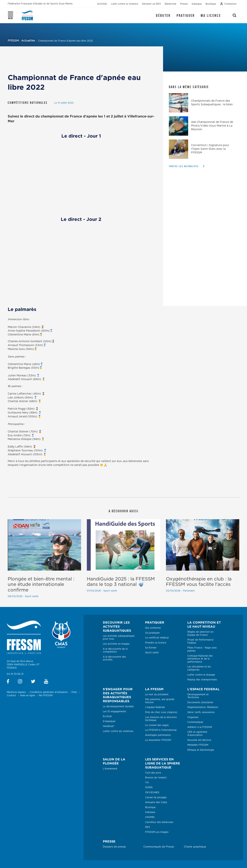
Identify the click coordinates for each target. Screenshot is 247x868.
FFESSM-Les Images (157, 832)
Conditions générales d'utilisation (49, 692)
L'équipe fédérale (155, 707)
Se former (151, 648)
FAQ (74, 692)
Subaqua (150, 812)
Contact (11, 695)
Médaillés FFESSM (198, 745)
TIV (147, 783)
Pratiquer (186, 15)
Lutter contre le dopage (201, 675)
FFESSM (13, 41)
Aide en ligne (27, 695)
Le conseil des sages (157, 725)
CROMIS (150, 817)
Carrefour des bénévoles (159, 822)
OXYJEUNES (152, 792)
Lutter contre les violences (118, 731)
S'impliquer (109, 721)
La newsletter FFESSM (158, 740)
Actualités (28, 41)
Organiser (193, 717)
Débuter (163, 15)
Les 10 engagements (115, 711)
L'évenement (110, 769)
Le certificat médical (157, 638)
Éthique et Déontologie (201, 750)
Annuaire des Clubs (156, 802)
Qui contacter (153, 628)
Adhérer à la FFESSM (200, 727)
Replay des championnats (202, 680)
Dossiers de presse (114, 847)
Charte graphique (195, 847)
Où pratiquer (152, 633)
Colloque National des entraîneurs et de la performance (200, 659)
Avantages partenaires (158, 735)
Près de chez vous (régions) (161, 712)
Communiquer (195, 722)
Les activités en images (116, 644)
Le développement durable (118, 706)
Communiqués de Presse (159, 847)
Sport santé (152, 653)
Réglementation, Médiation (203, 707)
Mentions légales (16, 692)
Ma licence (211, 15)
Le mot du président (157, 694)
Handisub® (109, 726)
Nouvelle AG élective (199, 740)
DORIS (149, 787)
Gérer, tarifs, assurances (201, 712)
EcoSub (107, 716)
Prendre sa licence (156, 643)
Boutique (150, 807)
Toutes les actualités (184, 166)
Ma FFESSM (46, 695)
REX (148, 827)
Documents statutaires (200, 702)
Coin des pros (153, 773)
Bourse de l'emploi (156, 778)
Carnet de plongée (156, 797)
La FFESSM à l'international (161, 730)
